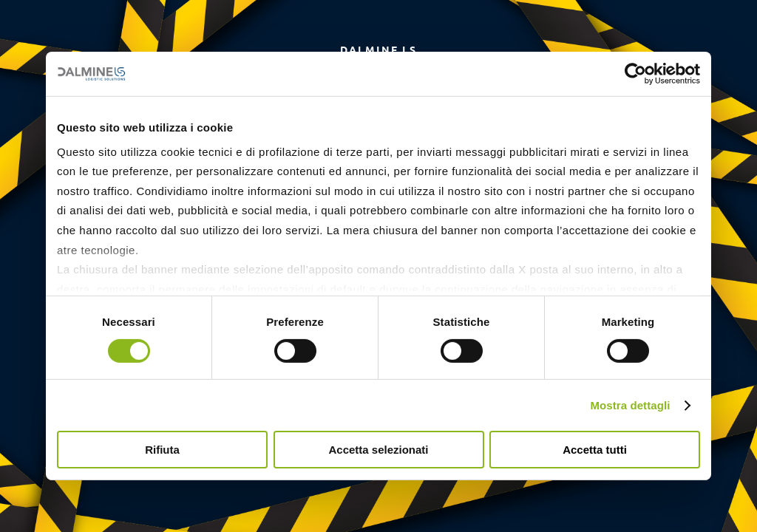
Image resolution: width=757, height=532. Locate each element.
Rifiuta (162, 450)
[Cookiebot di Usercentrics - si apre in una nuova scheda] (635, 74)
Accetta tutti (595, 450)
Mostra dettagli (630, 405)
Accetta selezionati (378, 450)
